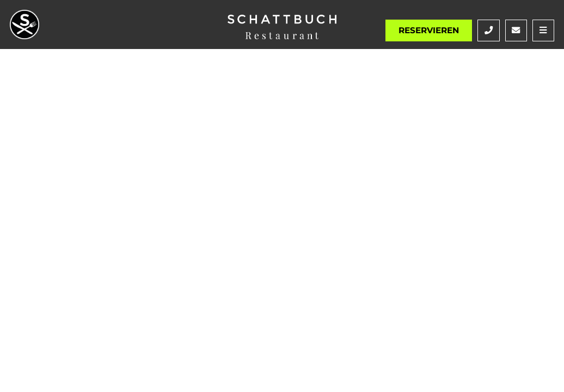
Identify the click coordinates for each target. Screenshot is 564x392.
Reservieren (429, 30)
